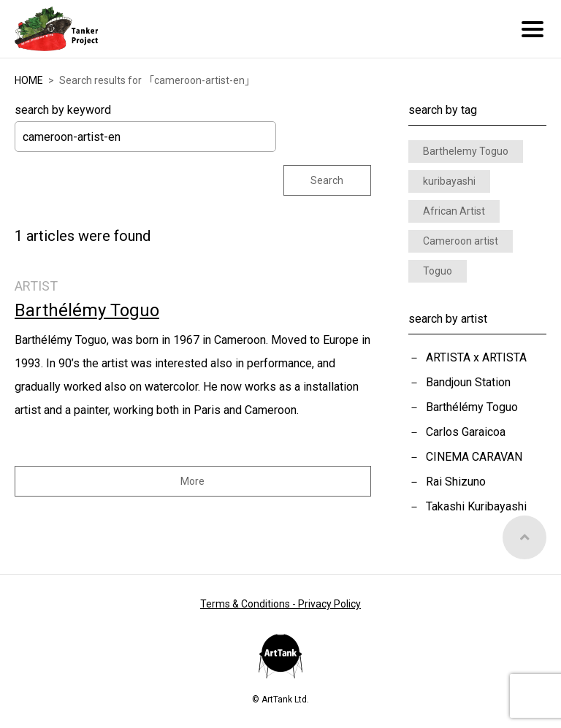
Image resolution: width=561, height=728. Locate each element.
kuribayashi (449, 181)
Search (327, 180)
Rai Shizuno (456, 482)
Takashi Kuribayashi (476, 506)
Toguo (438, 271)
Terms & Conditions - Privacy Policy (280, 604)
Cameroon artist (461, 241)
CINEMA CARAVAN (474, 457)
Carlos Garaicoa (466, 432)
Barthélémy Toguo (472, 407)
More (192, 481)
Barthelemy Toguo (466, 151)
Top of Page (524, 537)
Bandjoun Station (468, 382)
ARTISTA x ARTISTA (476, 357)
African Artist (454, 211)
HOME (29, 80)
